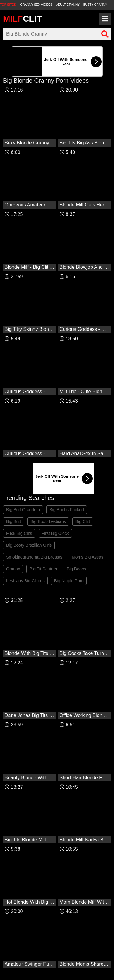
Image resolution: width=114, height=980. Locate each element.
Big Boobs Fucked (67, 510)
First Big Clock (55, 533)
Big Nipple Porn (69, 581)
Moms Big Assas (87, 557)
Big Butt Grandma (23, 510)
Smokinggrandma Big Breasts (34, 557)
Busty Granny (95, 5)
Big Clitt (83, 521)
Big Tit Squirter (43, 569)
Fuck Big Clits (19, 533)
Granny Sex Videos (36, 5)
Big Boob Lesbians (48, 521)
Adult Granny (68, 5)
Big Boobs (77, 569)
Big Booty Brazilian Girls (29, 545)
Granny (13, 569)
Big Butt (14, 521)
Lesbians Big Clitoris (25, 581)
